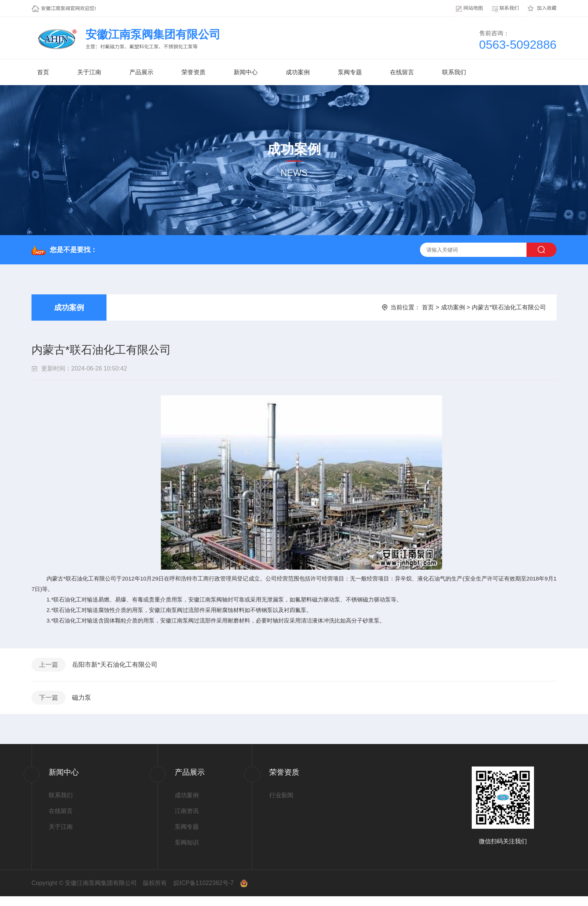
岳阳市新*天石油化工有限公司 (122, 667)
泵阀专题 (350, 72)
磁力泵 (87, 705)
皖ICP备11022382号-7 (204, 893)
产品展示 (141, 72)
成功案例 (298, 72)
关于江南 (89, 72)
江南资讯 (187, 821)
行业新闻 (281, 805)
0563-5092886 (518, 45)
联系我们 (454, 72)
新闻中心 (246, 72)
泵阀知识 (187, 852)
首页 (43, 72)
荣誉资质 (193, 72)
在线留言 (402, 72)
